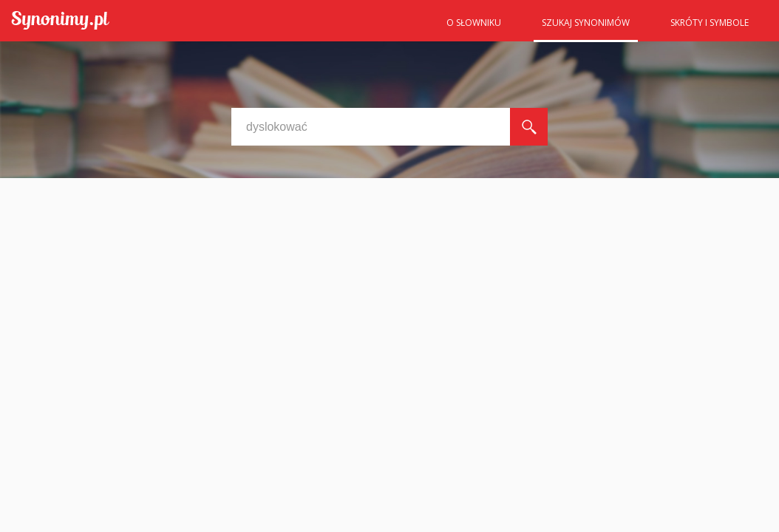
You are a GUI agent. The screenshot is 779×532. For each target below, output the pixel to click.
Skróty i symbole (710, 23)
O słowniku (474, 23)
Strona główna (402, 27)
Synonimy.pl (60, 21)
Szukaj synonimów (586, 23)
